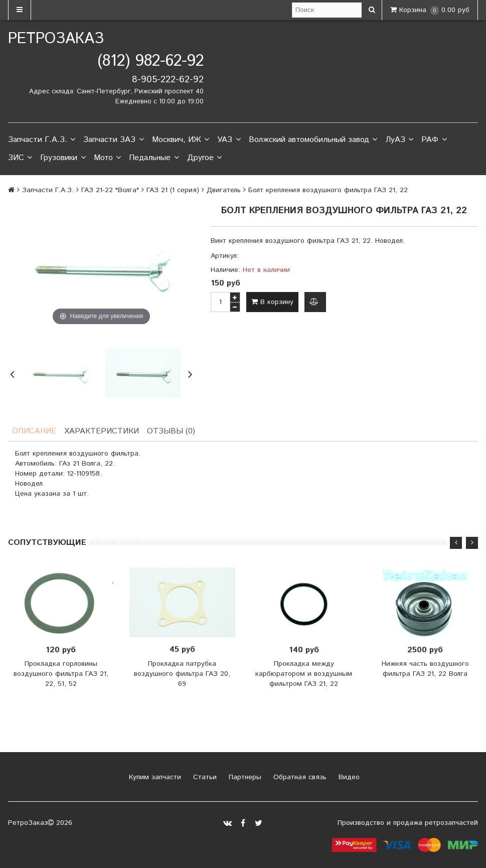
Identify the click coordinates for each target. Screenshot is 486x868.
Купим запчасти (154, 777)
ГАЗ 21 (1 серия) (173, 190)
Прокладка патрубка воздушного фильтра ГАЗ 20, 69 (182, 674)
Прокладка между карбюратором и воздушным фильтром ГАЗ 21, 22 (304, 674)
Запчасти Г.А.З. (42, 140)
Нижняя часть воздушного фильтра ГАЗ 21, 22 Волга (425, 669)
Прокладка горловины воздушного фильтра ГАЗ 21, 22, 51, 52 (61, 674)
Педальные (154, 158)
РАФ (434, 140)
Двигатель (224, 190)
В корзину (272, 302)
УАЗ (229, 140)
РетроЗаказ (56, 39)
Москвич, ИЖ (181, 140)
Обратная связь (299, 777)
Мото (107, 158)
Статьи (204, 777)
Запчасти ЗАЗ (113, 140)
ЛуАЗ (399, 140)
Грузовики (63, 158)
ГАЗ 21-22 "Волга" (110, 190)
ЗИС (20, 158)
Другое (204, 158)
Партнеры (244, 777)
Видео (348, 777)
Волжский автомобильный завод (313, 140)
